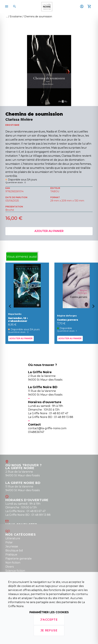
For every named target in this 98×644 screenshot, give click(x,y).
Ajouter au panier (49, 231)
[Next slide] (95, 307)
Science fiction (15, 571)
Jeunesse (12, 546)
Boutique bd (14, 550)
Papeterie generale (19, 559)
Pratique (11, 555)
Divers (10, 567)
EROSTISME (12, 125)
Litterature (13, 538)
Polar (9, 542)
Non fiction (13, 563)
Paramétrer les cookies (49, 612)
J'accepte (49, 620)
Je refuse (49, 630)
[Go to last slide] (9, 307)
